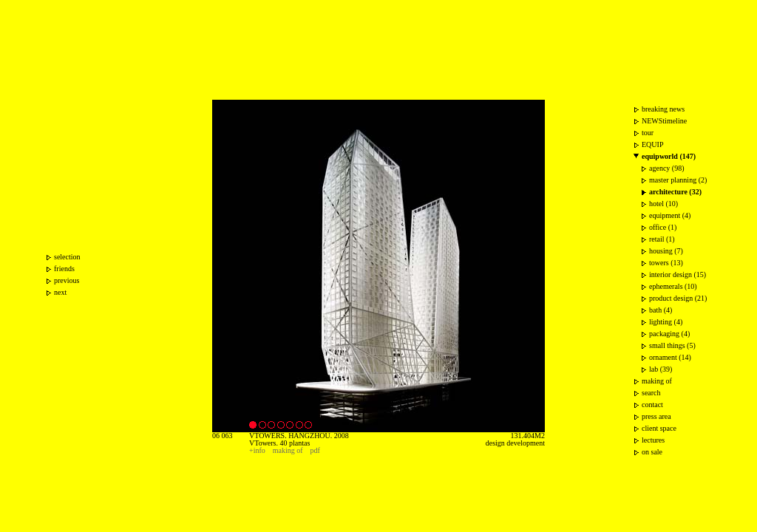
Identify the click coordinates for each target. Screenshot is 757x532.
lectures (653, 440)
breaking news (663, 109)
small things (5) (672, 345)
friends (64, 269)
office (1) (663, 227)
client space (659, 428)
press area (656, 416)
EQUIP (652, 144)
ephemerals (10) (673, 286)
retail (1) (662, 239)
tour (648, 133)
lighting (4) (666, 322)
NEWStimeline (664, 121)
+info (257, 450)
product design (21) (678, 298)
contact (652, 405)
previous (67, 280)
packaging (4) (669, 334)
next (60, 292)
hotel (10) (663, 204)
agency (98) (666, 168)
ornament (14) (670, 357)
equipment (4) (670, 215)
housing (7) (666, 251)
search (651, 393)
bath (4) (661, 310)
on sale (652, 452)
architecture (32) (675, 192)
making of (288, 450)
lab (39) (661, 369)
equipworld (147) (669, 156)
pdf (315, 450)
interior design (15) (678, 274)
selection (67, 257)
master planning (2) (678, 180)
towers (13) (666, 263)
